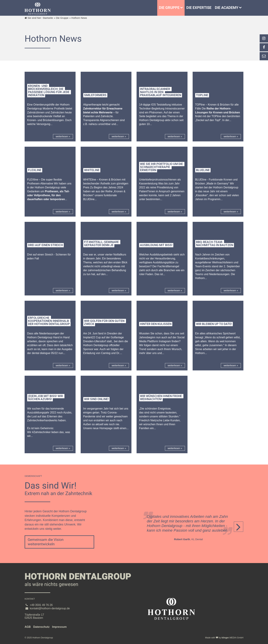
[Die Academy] (241, 8)
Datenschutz (41, 627)
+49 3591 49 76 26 (41, 605)
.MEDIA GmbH (233, 638)
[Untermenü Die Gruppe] (182, 8)
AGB (28, 627)
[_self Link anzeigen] (264, 47)
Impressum (59, 627)
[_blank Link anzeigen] (264, 38)
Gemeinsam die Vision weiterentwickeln (46, 542)
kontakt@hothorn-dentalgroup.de (50, 608)
